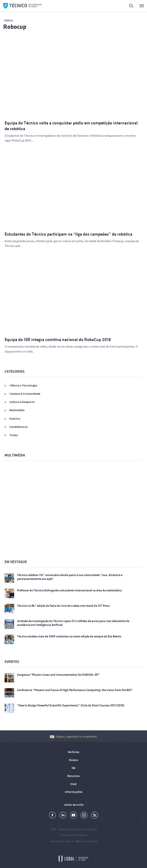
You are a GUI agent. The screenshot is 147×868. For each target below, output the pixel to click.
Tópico (8, 21)
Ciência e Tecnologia (23, 385)
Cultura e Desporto (22, 402)
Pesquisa (131, 6)
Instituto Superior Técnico (82, 829)
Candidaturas (19, 427)
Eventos (15, 418)
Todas (14, 435)
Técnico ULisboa (22, 6)
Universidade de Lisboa (73, 835)
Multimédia (17, 410)
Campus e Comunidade (25, 394)
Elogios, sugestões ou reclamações (73, 736)
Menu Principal (142, 7)
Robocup (15, 27)
